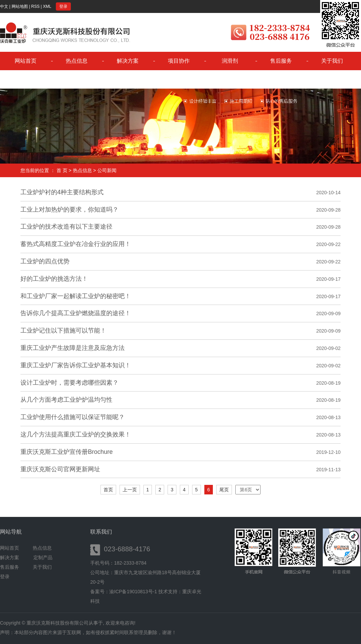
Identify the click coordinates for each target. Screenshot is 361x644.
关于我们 (332, 61)
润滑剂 (230, 61)
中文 (4, 6)
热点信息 (77, 61)
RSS (36, 6)
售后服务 (281, 61)
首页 (108, 490)
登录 (63, 6)
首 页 (62, 170)
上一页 (130, 490)
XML (47, 6)
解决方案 (128, 61)
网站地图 (20, 6)
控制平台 (26, 79)
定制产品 (43, 557)
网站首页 (26, 61)
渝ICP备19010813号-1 (133, 592)
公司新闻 (107, 170)
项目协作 (179, 61)
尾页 (224, 490)
